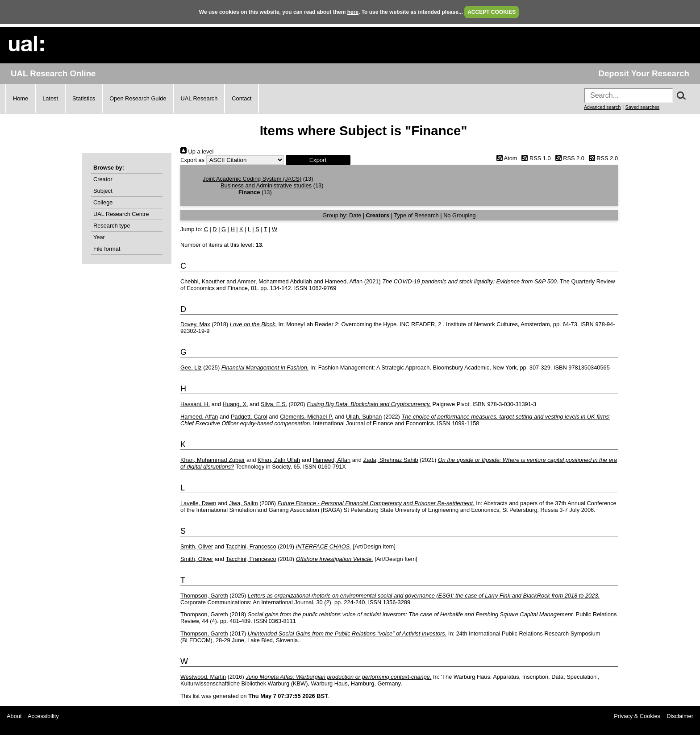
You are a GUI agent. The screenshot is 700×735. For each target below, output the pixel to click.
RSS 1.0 (535, 158)
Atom (505, 158)
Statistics (84, 98)
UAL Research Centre (121, 214)
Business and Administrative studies (266, 185)
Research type (112, 226)
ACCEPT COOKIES (492, 12)
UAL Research (199, 98)
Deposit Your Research (644, 73)
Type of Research (416, 215)
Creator (103, 179)
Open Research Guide (138, 98)
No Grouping (460, 215)
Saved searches (642, 107)
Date (355, 215)
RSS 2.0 (568, 158)
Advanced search (602, 107)
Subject (103, 191)
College (103, 202)
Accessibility (43, 716)
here (353, 12)
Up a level (197, 152)
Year (99, 237)
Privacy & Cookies (637, 716)
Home (21, 98)
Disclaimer (680, 716)
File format (107, 249)
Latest (50, 98)
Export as (192, 160)
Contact (242, 98)
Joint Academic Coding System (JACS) (252, 179)
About (14, 716)
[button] (318, 160)
